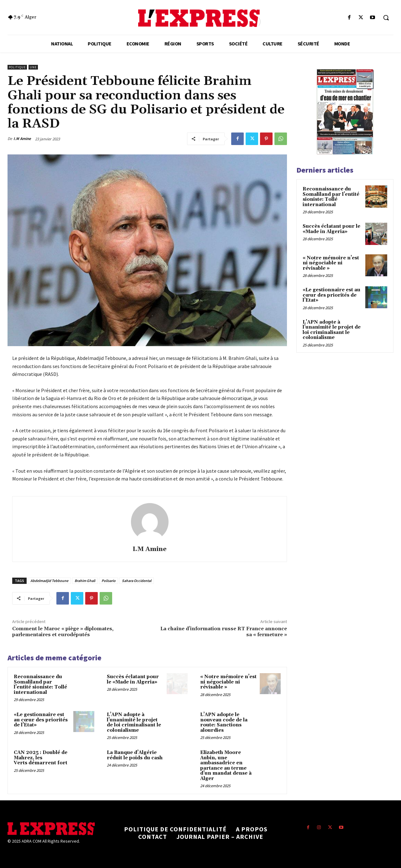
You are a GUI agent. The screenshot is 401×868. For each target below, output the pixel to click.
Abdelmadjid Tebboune (49, 581)
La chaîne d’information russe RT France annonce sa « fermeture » (224, 632)
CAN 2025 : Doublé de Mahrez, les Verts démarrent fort (41, 758)
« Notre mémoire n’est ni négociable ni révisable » (228, 682)
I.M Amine (22, 139)
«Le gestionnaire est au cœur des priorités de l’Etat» (41, 720)
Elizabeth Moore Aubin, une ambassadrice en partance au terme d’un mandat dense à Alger (226, 766)
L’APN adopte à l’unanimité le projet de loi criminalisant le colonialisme (134, 722)
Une (33, 67)
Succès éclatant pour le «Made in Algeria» (133, 679)
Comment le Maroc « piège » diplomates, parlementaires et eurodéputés (63, 632)
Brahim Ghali (85, 581)
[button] (386, 18)
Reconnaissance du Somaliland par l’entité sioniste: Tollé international (40, 685)
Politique (17, 67)
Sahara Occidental (137, 581)
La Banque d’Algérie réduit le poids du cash (135, 755)
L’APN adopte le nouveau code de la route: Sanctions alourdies (224, 722)
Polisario (109, 581)
